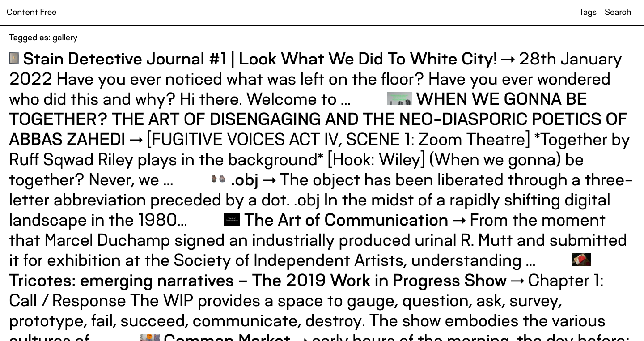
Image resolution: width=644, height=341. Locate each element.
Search (618, 12)
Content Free (32, 12)
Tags (588, 12)
